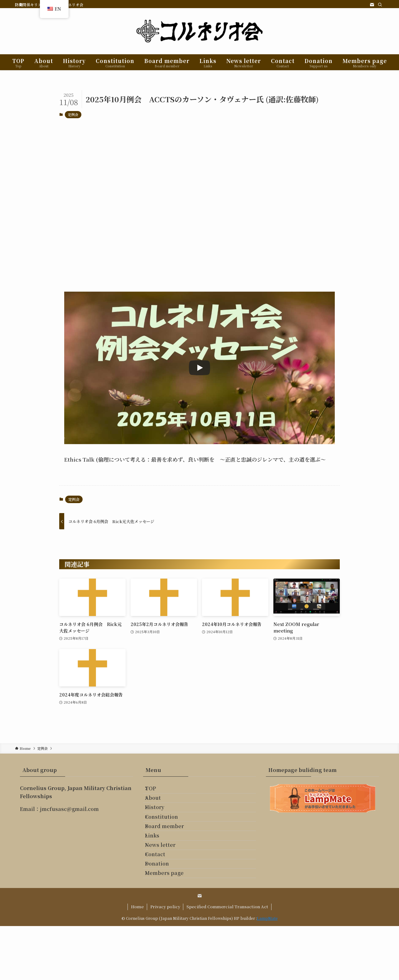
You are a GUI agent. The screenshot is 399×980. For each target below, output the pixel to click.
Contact (161, 895)
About (159, 806)
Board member (170, 850)
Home (137, 961)
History (160, 821)
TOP (156, 791)
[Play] (199, 368)
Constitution (167, 835)
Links (158, 865)
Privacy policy (165, 961)
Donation (163, 909)
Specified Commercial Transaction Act (227, 961)
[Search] (380, 5)
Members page (170, 924)
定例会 (73, 114)
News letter (166, 880)
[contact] (372, 5)
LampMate (267, 972)
